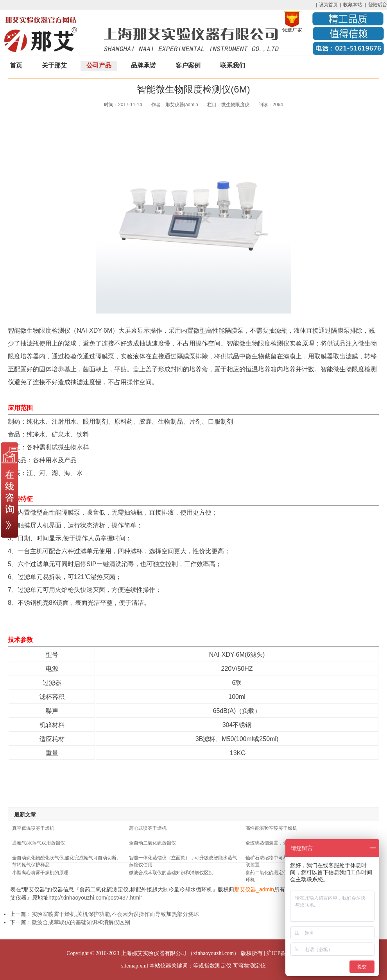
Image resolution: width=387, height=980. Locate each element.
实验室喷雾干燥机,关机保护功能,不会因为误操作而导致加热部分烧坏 (115, 914)
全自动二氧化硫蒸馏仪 (152, 843)
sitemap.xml (135, 966)
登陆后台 (378, 5)
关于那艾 (54, 65)
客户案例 (188, 65)
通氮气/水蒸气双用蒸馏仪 (39, 843)
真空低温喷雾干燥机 (33, 828)
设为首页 (328, 5)
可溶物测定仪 (249, 966)
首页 (16, 65)
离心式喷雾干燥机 (148, 828)
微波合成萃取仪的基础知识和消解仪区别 (171, 873)
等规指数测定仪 (212, 966)
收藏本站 (353, 5)
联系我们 (233, 65)
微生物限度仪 (235, 105)
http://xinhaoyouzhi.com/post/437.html (94, 898)
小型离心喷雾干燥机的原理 (40, 873)
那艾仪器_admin (254, 889)
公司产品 (99, 65)
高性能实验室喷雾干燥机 (271, 828)
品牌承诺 (143, 65)
